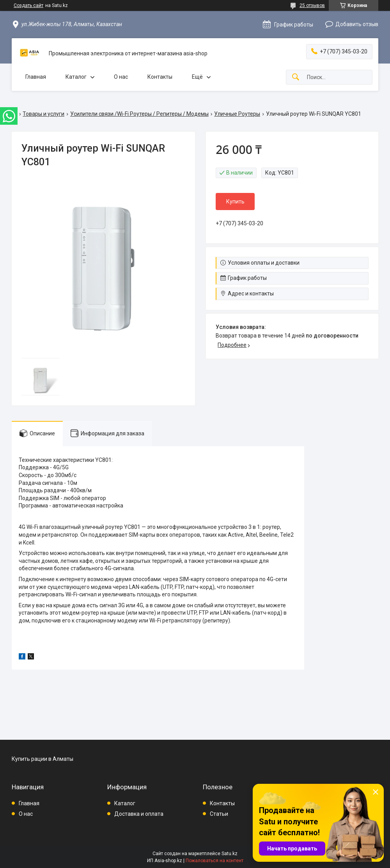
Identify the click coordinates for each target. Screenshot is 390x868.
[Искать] (296, 77)
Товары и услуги (43, 114)
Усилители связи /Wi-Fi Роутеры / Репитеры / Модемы (139, 114)
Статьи (219, 814)
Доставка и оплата (139, 814)
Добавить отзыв (357, 24)
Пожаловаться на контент (214, 861)
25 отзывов (312, 5)
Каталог (76, 77)
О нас (121, 77)
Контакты (160, 77)
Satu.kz (230, 854)
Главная (36, 77)
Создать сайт (28, 5)
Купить (235, 202)
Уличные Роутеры (237, 114)
